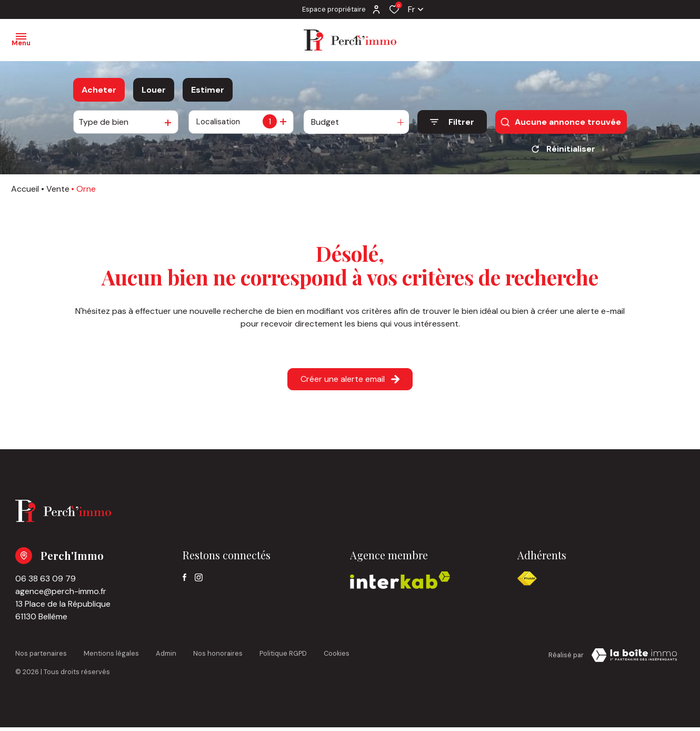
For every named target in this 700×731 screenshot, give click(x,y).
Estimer (208, 90)
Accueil (25, 192)
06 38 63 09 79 (46, 582)
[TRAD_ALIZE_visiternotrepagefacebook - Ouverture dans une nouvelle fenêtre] (184, 581)
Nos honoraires (218, 657)
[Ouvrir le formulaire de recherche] (452, 122)
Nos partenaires (41, 657)
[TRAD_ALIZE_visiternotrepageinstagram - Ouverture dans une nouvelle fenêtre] (199, 581)
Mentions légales (111, 657)
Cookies (337, 657)
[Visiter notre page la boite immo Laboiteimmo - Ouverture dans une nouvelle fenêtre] (634, 659)
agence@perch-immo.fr (61, 595)
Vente (58, 192)
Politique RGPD (283, 657)
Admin (166, 657)
